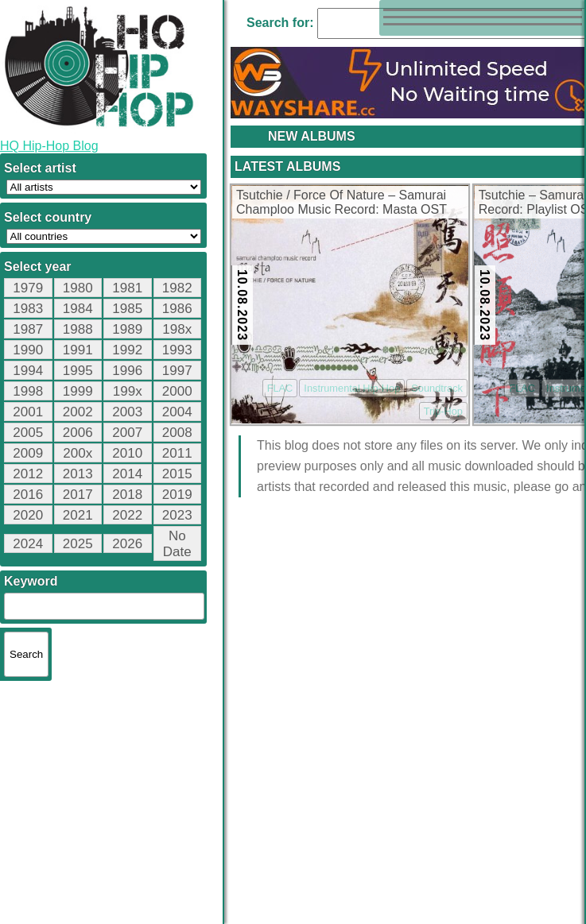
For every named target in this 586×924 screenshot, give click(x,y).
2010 (127, 453)
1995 (78, 371)
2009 (28, 453)
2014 (127, 474)
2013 (78, 474)
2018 (127, 495)
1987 (28, 329)
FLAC (280, 388)
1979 (28, 288)
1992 (127, 350)
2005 (28, 433)
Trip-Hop (443, 411)
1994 (28, 371)
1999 (78, 391)
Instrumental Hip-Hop (352, 388)
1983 (28, 309)
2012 (28, 474)
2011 (177, 453)
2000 (177, 391)
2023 (177, 515)
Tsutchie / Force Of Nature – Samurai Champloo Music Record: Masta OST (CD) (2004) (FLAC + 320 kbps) (342, 203)
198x (177, 329)
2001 (28, 412)
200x (78, 453)
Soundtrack (437, 388)
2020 (28, 515)
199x (128, 391)
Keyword (31, 581)
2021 (78, 515)
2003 (127, 412)
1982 (177, 288)
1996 (127, 371)
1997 (177, 371)
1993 (177, 350)
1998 (28, 391)
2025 (78, 544)
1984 (78, 309)
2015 (177, 474)
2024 (28, 544)
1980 (78, 288)
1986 (177, 309)
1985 (127, 309)
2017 (78, 495)
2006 (78, 433)
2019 (177, 495)
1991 (78, 350)
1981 (127, 288)
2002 (78, 412)
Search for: (280, 23)
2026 (127, 544)
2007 (127, 433)
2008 (177, 433)
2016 (28, 495)
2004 (177, 412)
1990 (28, 350)
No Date (177, 544)
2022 (127, 515)
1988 (78, 329)
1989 (127, 329)
